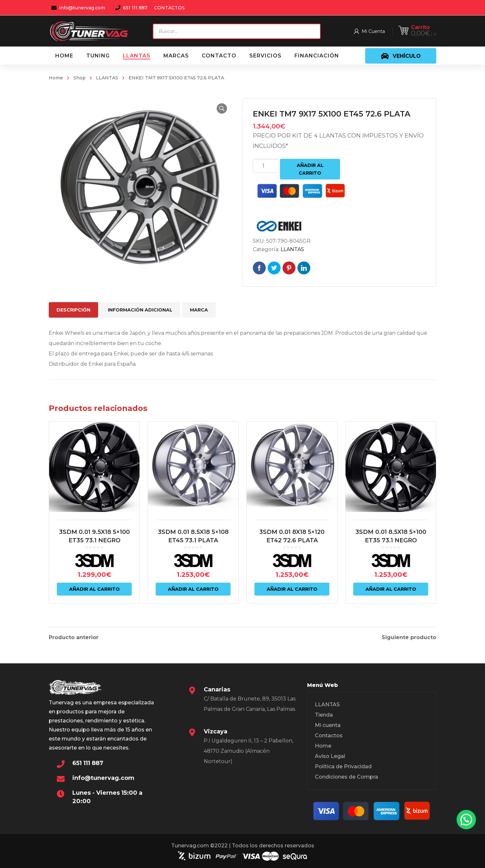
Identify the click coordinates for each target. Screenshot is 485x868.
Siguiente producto (409, 638)
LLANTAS (107, 78)
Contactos (329, 735)
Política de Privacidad (343, 766)
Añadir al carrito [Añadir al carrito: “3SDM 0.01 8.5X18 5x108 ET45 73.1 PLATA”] (193, 589)
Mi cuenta (328, 725)
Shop (79, 78)
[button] (222, 108)
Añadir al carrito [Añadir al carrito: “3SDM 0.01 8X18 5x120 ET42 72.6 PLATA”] (292, 589)
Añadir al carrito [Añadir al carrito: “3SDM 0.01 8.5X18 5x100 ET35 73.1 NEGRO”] (391, 589)
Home (56, 78)
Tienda (324, 715)
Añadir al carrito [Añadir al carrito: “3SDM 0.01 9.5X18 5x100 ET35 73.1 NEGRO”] (94, 589)
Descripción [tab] (73, 310)
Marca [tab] (199, 310)
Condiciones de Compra (346, 777)
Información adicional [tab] (140, 310)
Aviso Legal (330, 756)
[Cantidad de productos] (266, 166)
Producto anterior (74, 638)
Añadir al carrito (310, 169)
